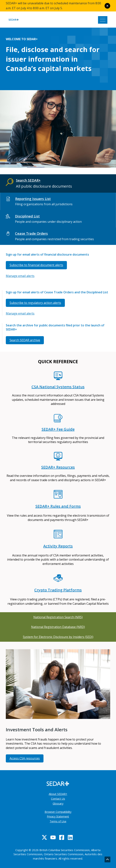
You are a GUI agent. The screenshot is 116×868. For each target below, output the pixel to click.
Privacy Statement (58, 816)
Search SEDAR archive (25, 340)
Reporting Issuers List (33, 199)
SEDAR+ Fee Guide (58, 429)
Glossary (58, 803)
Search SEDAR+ (28, 180)
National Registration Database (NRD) (58, 627)
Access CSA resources (25, 758)
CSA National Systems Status (58, 387)
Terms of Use (58, 821)
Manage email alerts (20, 276)
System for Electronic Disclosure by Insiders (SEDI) (58, 637)
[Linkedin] (70, 837)
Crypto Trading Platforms (58, 590)
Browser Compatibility (58, 812)
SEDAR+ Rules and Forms (58, 506)
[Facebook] (62, 837)
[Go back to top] (107, 860)
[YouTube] (53, 837)
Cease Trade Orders (31, 233)
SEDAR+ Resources (58, 467)
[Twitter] (44, 837)
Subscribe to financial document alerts (36, 265)
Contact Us (58, 799)
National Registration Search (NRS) (58, 617)
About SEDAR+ (58, 794)
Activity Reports (58, 546)
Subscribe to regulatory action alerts (35, 303)
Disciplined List (27, 216)
